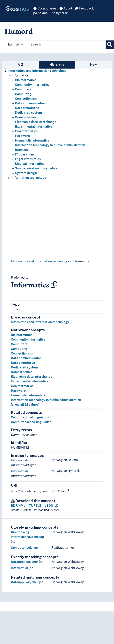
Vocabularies (45, 8)
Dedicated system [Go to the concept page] (28, 113)
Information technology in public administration (46, 400)
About (66, 8)
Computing (19, 349)
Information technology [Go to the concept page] (29, 178)
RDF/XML (18, 506)
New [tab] (93, 65)
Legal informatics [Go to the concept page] (28, 159)
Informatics (81, 261)
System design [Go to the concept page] (26, 173)
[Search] (110, 45)
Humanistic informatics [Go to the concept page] (32, 140)
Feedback (85, 8)
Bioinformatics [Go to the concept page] (26, 80)
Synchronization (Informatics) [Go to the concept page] (37, 168)
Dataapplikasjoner (25, 562)
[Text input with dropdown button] (67, 45)
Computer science (24, 548)
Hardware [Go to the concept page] (22, 136)
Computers (19, 344)
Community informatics (28, 340)
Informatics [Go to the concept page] (20, 75)
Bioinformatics (22, 335)
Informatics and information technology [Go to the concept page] (37, 71)
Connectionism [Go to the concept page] (26, 99)
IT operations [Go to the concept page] (25, 154)
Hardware (18, 391)
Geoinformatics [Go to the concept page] (26, 131)
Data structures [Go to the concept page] (27, 108)
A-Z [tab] (21, 65)
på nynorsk (60, 13)
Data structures (23, 363)
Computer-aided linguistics (31, 422)
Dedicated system (24, 367)
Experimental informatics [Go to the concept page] (34, 127)
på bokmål (41, 13)
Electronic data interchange (32, 377)
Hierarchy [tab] (57, 65)
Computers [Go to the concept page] (23, 89)
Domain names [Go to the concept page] (26, 117)
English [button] (16, 44)
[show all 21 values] (25, 405)
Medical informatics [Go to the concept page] (30, 164)
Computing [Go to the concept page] (23, 94)
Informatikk (19, 460)
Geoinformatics (22, 386)
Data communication (26, 358)
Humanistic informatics (28, 395)
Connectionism (22, 353)
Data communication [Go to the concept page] (30, 103)
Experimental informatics (30, 381)
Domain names (22, 372)
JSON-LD (52, 506)
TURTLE (35, 506)
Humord (19, 31)
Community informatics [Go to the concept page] (32, 85)
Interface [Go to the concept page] (22, 150)
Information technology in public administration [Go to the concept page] (50, 145)
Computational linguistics (30, 417)
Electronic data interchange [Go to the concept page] (36, 122)
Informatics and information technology (40, 261)
